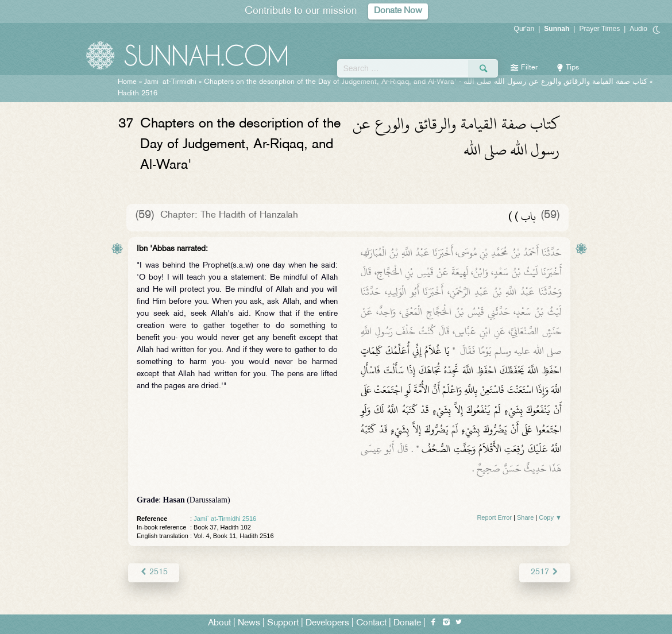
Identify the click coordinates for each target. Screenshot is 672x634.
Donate (407, 623)
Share (525, 517)
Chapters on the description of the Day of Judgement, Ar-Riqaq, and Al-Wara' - (426, 82)
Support (283, 623)
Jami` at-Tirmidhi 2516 (225, 519)
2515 (154, 572)
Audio (638, 29)
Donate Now (398, 11)
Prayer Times (599, 29)
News (249, 623)
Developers (327, 623)
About (219, 623)
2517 (545, 572)
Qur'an (524, 29)
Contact (371, 623)
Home (127, 82)
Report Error (494, 517)
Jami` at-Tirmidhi (170, 82)
